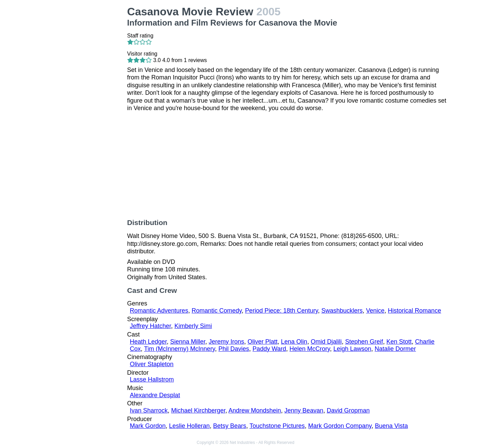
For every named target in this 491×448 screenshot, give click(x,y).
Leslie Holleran (189, 426)
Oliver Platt (263, 342)
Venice (375, 311)
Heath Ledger (148, 342)
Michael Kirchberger (198, 410)
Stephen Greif (364, 342)
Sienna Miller (188, 342)
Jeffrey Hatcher (151, 326)
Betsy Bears (230, 426)
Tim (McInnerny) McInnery (180, 349)
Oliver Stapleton (152, 364)
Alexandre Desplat (155, 395)
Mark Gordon (148, 426)
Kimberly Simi (193, 326)
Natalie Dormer (395, 349)
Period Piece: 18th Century (282, 311)
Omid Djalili (326, 342)
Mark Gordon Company (340, 426)
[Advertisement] (85, 108)
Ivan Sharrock (149, 410)
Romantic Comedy (217, 311)
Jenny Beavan (304, 410)
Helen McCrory (310, 349)
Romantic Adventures (159, 311)
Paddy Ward (269, 349)
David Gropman (348, 410)
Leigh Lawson (352, 349)
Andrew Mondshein (255, 410)
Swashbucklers (342, 311)
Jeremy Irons (226, 342)
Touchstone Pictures (277, 426)
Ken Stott (399, 342)
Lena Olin (294, 342)
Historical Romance (415, 311)
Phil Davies (234, 349)
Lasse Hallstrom (152, 379)
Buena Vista (392, 426)
